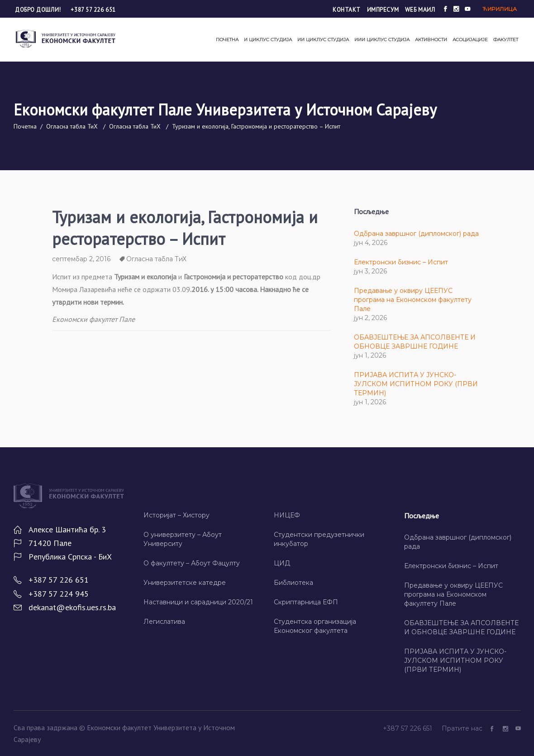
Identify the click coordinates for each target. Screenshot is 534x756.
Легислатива (164, 622)
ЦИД (282, 563)
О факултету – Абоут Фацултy (192, 563)
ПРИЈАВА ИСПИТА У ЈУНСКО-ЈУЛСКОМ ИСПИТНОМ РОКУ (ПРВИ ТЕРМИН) (416, 384)
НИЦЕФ (287, 515)
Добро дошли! (39, 10)
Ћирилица (500, 9)
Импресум (383, 10)
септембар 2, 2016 (81, 259)
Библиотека (293, 583)
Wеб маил (420, 10)
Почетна (25, 126)
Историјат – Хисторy (176, 515)
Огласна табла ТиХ (72, 126)
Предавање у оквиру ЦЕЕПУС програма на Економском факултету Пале (413, 300)
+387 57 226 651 (93, 10)
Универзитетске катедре (185, 583)
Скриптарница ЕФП (306, 602)
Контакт (347, 10)
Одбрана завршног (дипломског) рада (416, 234)
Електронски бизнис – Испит (401, 262)
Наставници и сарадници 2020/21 (198, 602)
